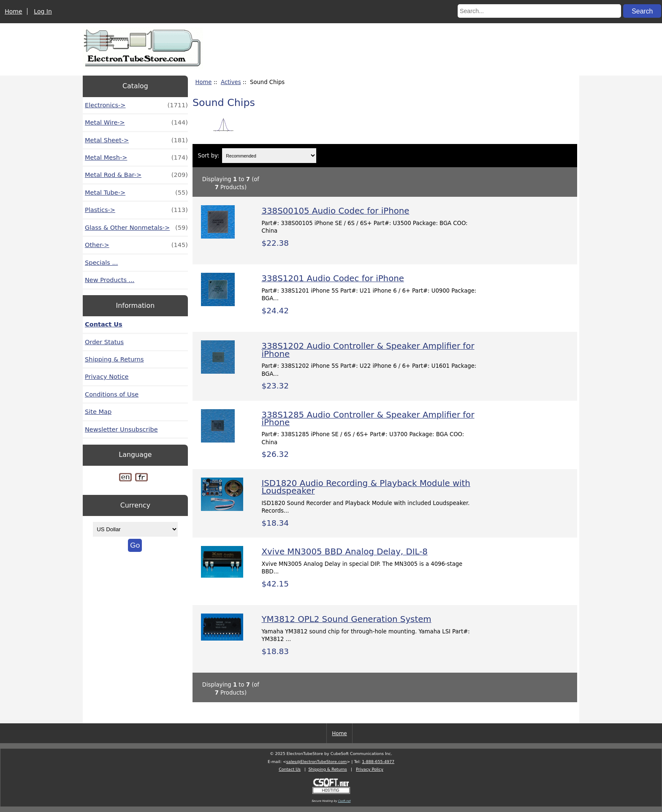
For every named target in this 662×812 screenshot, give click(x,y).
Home (13, 11)
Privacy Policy (370, 769)
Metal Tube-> (136, 193)
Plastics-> (136, 210)
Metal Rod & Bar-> (136, 175)
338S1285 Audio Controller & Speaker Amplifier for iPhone (368, 419)
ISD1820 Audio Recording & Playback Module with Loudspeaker (366, 487)
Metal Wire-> (136, 122)
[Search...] (539, 11)
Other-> (136, 245)
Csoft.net (344, 801)
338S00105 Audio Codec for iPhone (335, 211)
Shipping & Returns (114, 359)
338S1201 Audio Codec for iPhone (333, 278)
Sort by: (209, 156)
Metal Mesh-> (136, 158)
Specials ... (101, 263)
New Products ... (110, 280)
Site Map (98, 412)
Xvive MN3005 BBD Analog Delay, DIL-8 (344, 552)
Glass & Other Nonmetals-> (136, 228)
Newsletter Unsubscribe (121, 429)
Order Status (104, 342)
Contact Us (104, 324)
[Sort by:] (269, 156)
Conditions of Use (112, 394)
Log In (43, 11)
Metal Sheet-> (136, 140)
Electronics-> (136, 105)
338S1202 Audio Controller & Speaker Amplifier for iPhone (368, 350)
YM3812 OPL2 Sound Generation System (346, 619)
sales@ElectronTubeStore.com (316, 762)
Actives (231, 82)
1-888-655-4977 (378, 762)
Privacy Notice (107, 377)
